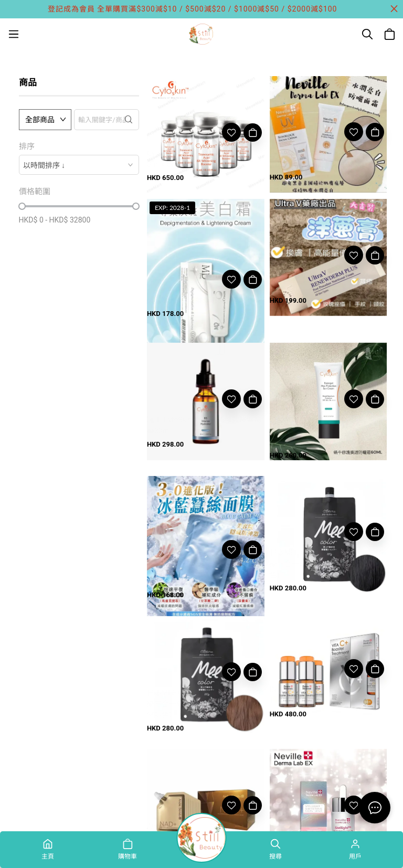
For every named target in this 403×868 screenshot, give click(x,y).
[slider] (22, 206)
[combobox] (79, 165)
